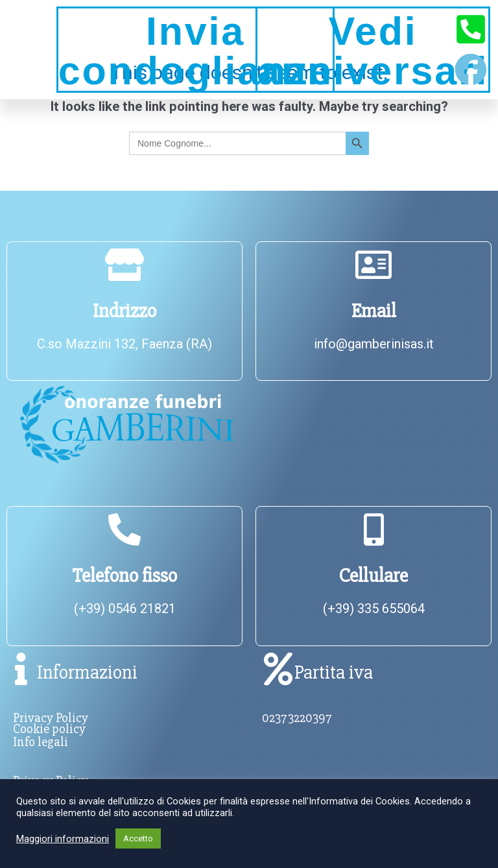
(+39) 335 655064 (374, 609)
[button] (25, 50)
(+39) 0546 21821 (125, 609)
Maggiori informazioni (63, 839)
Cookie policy (49, 729)
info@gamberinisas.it (374, 344)
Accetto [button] (138, 838)
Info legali (41, 742)
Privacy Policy (51, 718)
